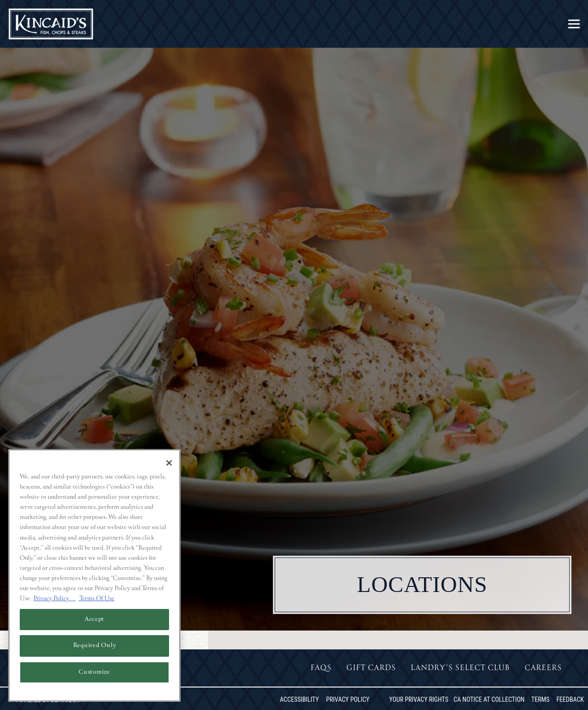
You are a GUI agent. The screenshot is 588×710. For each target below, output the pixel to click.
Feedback (570, 699)
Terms (540, 699)
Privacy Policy (348, 699)
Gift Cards (371, 668)
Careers (543, 668)
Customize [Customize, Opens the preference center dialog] (94, 672)
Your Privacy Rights (419, 699)
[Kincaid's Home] (51, 24)
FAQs (321, 668)
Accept (94, 619)
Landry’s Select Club (460, 668)
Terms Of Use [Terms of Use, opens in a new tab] (96, 599)
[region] (94, 575)
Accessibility (299, 699)
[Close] (169, 463)
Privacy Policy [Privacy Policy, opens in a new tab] (55, 599)
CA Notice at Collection (489, 699)
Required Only (95, 645)
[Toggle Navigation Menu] (574, 24)
